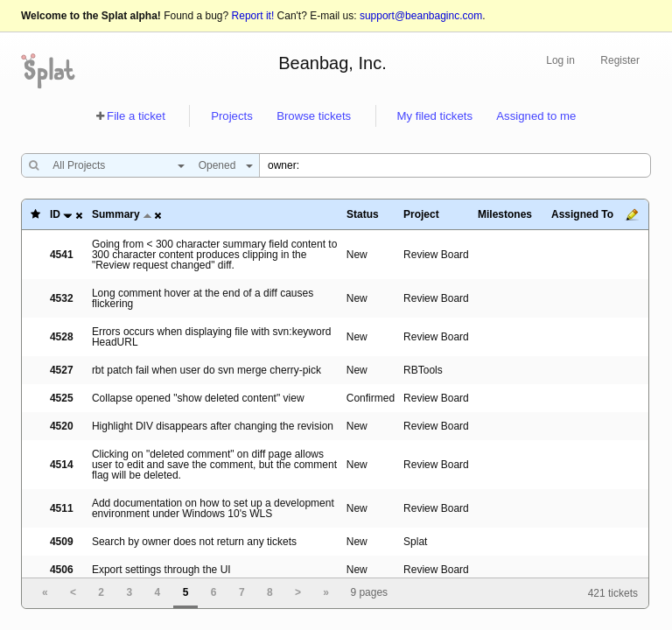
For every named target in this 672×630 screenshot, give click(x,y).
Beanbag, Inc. (332, 63)
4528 (62, 337)
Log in (560, 60)
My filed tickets (435, 116)
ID (55, 214)
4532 (62, 298)
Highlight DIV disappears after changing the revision (213, 426)
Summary (116, 214)
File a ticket (136, 116)
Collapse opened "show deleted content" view (198, 398)
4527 (62, 370)
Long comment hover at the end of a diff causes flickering (203, 298)
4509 (62, 542)
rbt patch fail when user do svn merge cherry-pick (206, 370)
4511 (62, 508)
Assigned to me (536, 116)
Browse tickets (314, 116)
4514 (62, 465)
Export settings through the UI (161, 570)
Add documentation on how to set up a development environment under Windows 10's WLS (213, 508)
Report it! (253, 16)
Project (421, 214)
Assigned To (582, 214)
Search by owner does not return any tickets (194, 542)
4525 (62, 398)
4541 (62, 255)
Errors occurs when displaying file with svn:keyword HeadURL (211, 337)
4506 (62, 570)
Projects (232, 116)
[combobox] (114, 165)
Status (363, 214)
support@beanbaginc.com (421, 16)
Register (620, 60)
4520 (62, 426)
